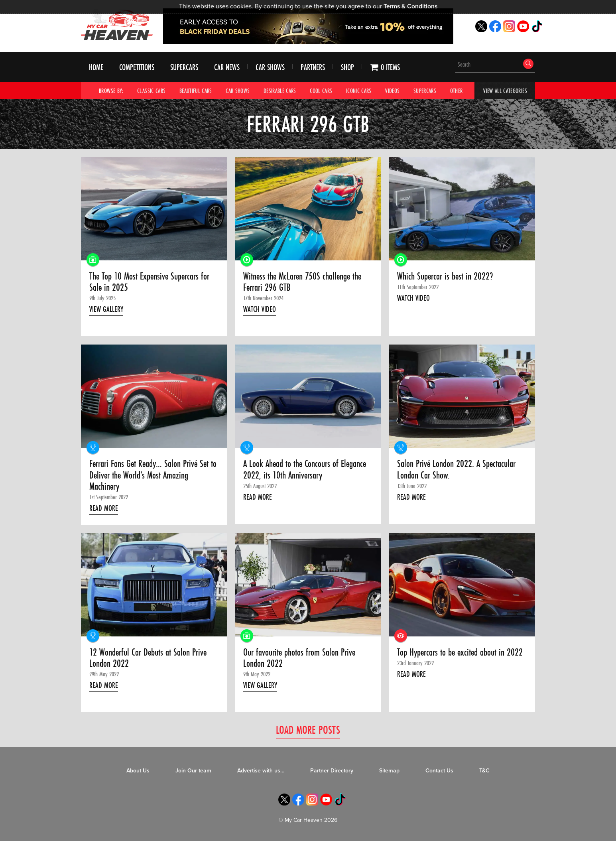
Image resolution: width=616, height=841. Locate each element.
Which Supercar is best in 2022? (445, 276)
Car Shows (270, 67)
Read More (104, 508)
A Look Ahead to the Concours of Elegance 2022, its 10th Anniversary (305, 470)
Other (457, 91)
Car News (227, 67)
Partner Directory (332, 771)
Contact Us (439, 771)
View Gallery (106, 309)
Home (96, 67)
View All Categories (505, 91)
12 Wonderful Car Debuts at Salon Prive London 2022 (148, 658)
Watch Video (260, 309)
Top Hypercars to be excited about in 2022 (460, 652)
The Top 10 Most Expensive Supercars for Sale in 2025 (149, 282)
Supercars (184, 67)
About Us (138, 771)
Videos (392, 91)
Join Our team (193, 771)
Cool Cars (321, 91)
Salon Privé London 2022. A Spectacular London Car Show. (456, 470)
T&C (484, 771)
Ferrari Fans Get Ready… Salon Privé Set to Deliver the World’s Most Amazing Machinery (153, 475)
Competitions (137, 67)
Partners (313, 67)
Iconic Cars (359, 91)
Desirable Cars (280, 91)
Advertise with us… (261, 771)
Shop (347, 67)
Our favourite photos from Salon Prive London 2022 (299, 658)
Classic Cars (151, 91)
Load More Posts (308, 730)
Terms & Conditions (410, 6)
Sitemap (389, 771)
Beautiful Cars (196, 91)
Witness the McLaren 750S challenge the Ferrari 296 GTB (302, 282)
